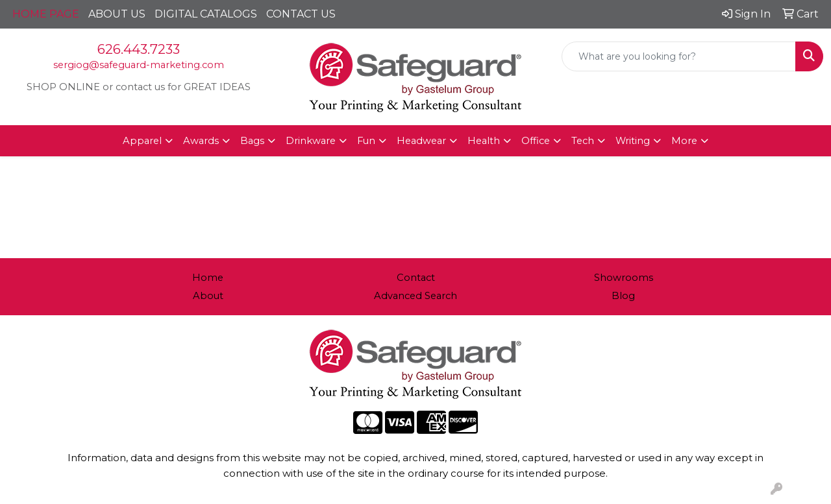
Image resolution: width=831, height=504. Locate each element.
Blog (623, 296)
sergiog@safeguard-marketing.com (139, 65)
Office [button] (536, 141)
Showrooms (624, 278)
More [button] (684, 141)
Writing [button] (633, 141)
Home (208, 278)
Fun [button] (366, 141)
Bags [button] (252, 141)
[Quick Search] (679, 56)
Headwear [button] (421, 141)
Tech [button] (583, 141)
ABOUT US (117, 14)
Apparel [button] (142, 141)
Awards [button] (201, 141)
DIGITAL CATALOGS (206, 14)
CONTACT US (301, 14)
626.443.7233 (139, 49)
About (208, 296)
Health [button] (484, 141)
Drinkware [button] (311, 141)
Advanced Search (415, 296)
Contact (416, 278)
